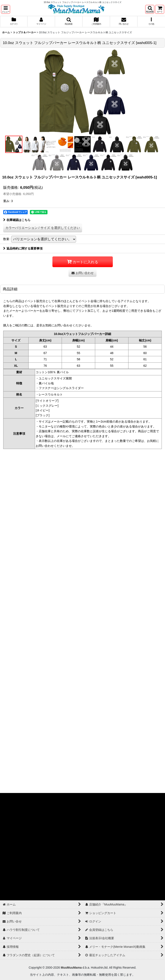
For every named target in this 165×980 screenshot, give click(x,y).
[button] (6, 9)
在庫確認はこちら (17, 220)
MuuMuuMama (71, 968)
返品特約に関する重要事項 (23, 248)
